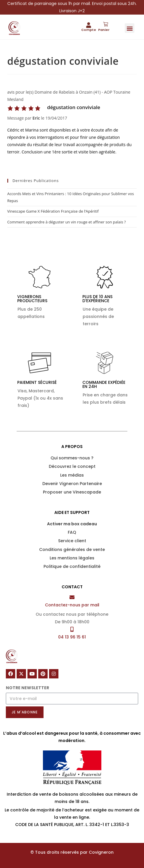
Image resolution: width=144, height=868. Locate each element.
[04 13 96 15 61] (72, 629)
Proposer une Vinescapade (72, 492)
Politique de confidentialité (72, 566)
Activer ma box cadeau (72, 524)
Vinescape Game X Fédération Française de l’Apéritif (53, 211)
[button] (130, 28)
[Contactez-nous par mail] (72, 597)
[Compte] (89, 25)
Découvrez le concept (72, 466)
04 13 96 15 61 (72, 637)
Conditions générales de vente (72, 549)
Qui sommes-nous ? (72, 458)
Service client (72, 541)
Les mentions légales (72, 558)
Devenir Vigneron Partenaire (72, 484)
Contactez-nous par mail (72, 605)
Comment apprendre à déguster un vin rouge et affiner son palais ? (67, 222)
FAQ (72, 532)
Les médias (72, 475)
